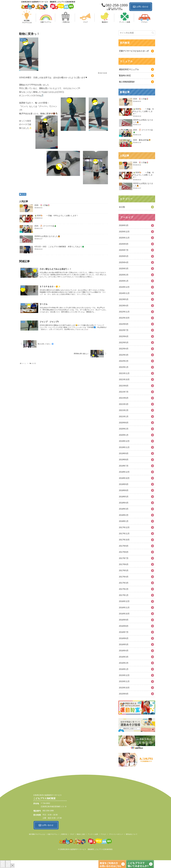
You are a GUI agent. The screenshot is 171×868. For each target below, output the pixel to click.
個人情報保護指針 (127, 82)
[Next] (8, 864)
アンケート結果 (93, 834)
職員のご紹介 (81, 834)
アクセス (103, 834)
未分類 (23, 194)
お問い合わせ (141, 7)
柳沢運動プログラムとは (37, 834)
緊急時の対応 (125, 76)
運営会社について (132, 834)
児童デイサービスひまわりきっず (134, 51)
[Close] (13, 865)
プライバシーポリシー (116, 834)
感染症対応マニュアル (129, 69)
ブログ (72, 834)
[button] (153, 33)
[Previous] (3, 864)
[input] (137, 33)
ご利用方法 (64, 834)
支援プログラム (52, 834)
